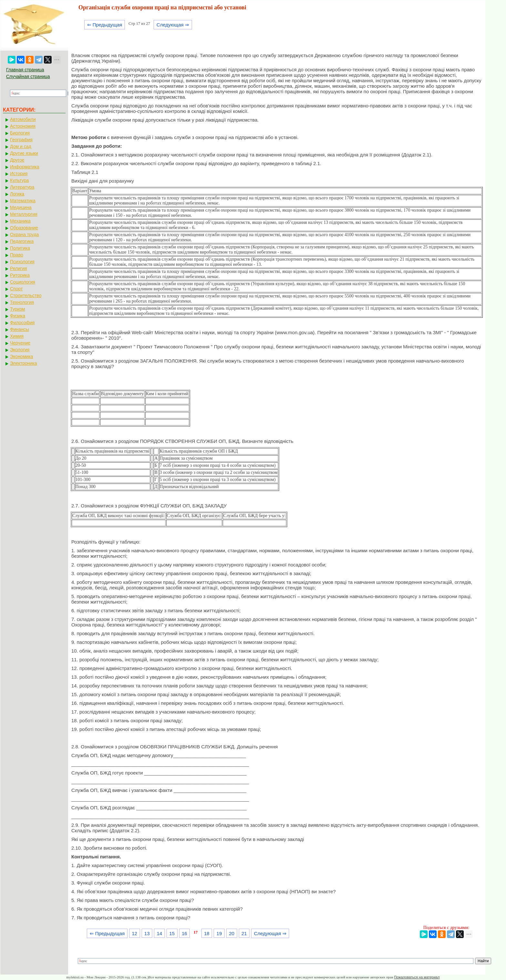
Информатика (25, 167)
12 (134, 933)
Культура (19, 180)
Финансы (20, 329)
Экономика (21, 356)
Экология (20, 350)
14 (160, 933)
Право (17, 255)
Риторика (20, 275)
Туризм (17, 309)
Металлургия (24, 214)
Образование (24, 228)
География (21, 140)
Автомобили (23, 119)
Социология (23, 282)
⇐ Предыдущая (105, 25)
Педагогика (22, 241)
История (19, 174)
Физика (18, 316)
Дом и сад (21, 146)
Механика (20, 221)
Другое (17, 160)
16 (184, 933)
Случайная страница (28, 76)
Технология (22, 302)
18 (207, 933)
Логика (17, 194)
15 (172, 933)
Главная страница (25, 70)
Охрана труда (24, 235)
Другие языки (24, 153)
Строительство (26, 295)
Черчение (20, 343)
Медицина (21, 207)
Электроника (24, 363)
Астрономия (23, 126)
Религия (19, 268)
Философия (22, 323)
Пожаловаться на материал (417, 977)
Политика (20, 248)
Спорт (16, 289)
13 (147, 933)
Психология (22, 262)
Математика (23, 201)
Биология (20, 133)
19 (219, 933)
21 (244, 933)
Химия (17, 336)
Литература (22, 187)
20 (232, 933)
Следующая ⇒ (173, 25)
